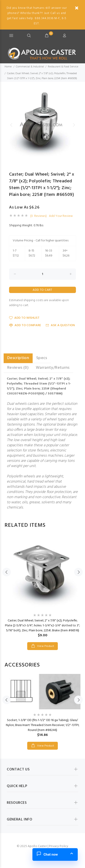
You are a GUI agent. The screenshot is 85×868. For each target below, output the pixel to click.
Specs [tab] (42, 358)
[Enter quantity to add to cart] (42, 274)
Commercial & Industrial (30, 67)
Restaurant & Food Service (63, 67)
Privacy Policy (59, 846)
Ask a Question (60, 325)
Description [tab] (18, 358)
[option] (42, 125)
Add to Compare (25, 325)
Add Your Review (61, 216)
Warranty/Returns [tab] (53, 368)
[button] (55, 854)
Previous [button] (11, 125)
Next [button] (74, 125)
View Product (45, 646)
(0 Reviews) (38, 216)
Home (8, 67)
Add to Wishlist (24, 318)
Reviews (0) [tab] (18, 368)
